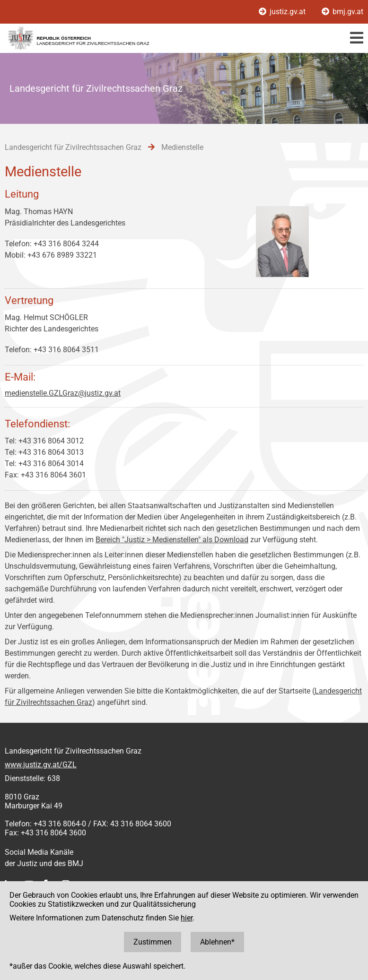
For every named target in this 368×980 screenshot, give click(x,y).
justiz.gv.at (283, 12)
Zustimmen (153, 942)
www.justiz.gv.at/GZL (41, 765)
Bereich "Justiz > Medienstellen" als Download (172, 540)
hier (187, 918)
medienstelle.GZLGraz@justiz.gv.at (63, 393)
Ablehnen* (217, 942)
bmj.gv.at (342, 12)
